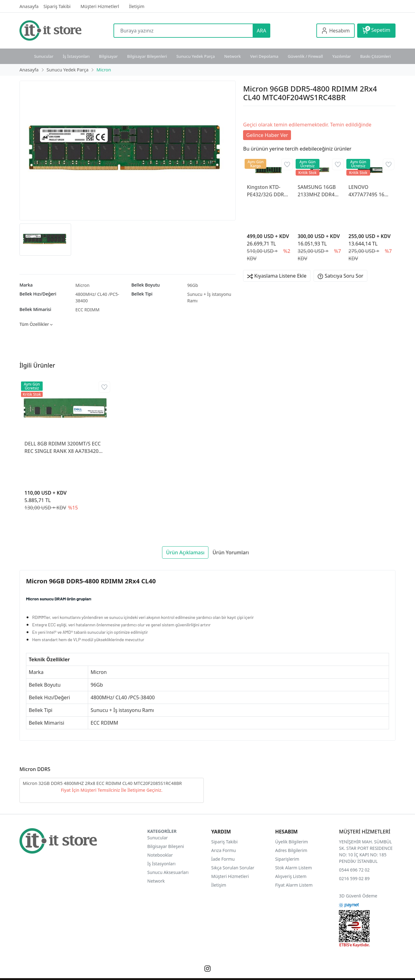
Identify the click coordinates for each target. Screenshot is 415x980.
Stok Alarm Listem (294, 868)
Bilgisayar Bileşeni (166, 846)
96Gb (193, 285)
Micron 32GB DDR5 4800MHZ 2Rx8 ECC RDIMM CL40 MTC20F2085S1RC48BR (102, 783)
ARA (261, 31)
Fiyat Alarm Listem (294, 885)
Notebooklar (160, 855)
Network (233, 56)
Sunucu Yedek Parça (196, 56)
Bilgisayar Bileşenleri (147, 56)
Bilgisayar (108, 56)
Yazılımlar (342, 56)
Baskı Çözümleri (376, 56)
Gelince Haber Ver (267, 135)
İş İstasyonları (76, 56)
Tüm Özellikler (36, 324)
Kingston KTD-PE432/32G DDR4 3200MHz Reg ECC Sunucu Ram (268, 191)
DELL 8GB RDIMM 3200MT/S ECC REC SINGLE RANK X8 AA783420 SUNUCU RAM (63, 447)
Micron (83, 285)
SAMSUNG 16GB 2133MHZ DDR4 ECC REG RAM (317, 191)
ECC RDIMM (88, 310)
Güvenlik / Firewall (305, 56)
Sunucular (44, 56)
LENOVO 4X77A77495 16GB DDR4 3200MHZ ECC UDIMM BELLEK (370, 191)
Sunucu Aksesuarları (168, 872)
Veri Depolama (264, 56)
